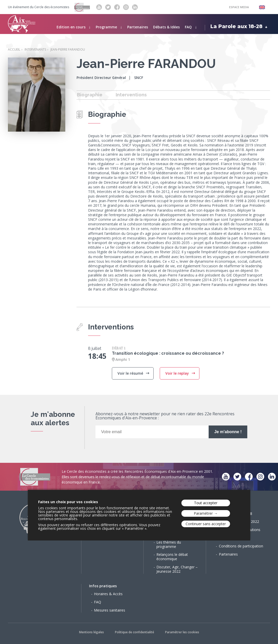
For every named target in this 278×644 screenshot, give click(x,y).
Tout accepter (206, 503)
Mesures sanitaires (110, 610)
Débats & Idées (166, 27)
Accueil (14, 49)
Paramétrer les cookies (182, 632)
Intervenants (35, 49)
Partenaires (138, 27)
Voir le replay (178, 373)
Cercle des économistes (52, 7)
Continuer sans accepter (206, 524)
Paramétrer (203, 513)
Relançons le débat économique (172, 557)
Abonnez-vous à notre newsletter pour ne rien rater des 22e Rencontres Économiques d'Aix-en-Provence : (165, 416)
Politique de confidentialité (135, 632)
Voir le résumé (131, 373)
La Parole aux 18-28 (236, 26)
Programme (106, 27)
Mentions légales (92, 632)
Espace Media (239, 7)
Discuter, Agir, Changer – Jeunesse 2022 (177, 569)
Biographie (90, 95)
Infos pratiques (103, 586)
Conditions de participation (241, 546)
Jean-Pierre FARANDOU (68, 49)
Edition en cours (71, 27)
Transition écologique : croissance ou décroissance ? (168, 353)
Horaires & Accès (108, 594)
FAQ (188, 27)
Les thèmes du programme (169, 544)
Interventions (131, 95)
